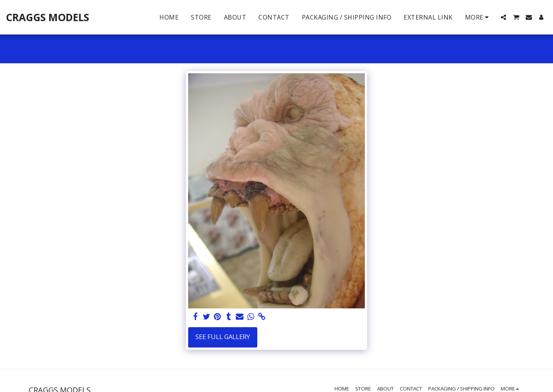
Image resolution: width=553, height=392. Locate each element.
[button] (503, 17)
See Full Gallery (223, 337)
